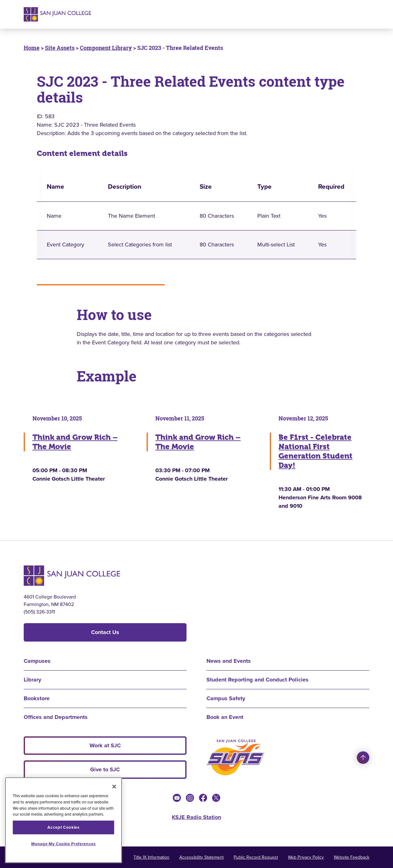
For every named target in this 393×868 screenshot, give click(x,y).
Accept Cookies (63, 827)
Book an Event (225, 717)
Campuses (37, 661)
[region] (63, 820)
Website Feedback (352, 857)
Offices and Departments (56, 717)
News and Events (229, 661)
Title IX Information (151, 857)
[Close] (114, 787)
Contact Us (105, 632)
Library (32, 680)
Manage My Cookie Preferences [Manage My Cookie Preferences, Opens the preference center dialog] (63, 844)
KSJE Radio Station (196, 817)
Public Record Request (256, 857)
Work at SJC (105, 745)
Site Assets (60, 48)
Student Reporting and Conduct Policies (257, 680)
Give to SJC (105, 769)
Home (32, 48)
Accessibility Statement (201, 857)
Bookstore (37, 698)
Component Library (106, 48)
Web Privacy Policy (306, 857)
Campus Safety (226, 698)
